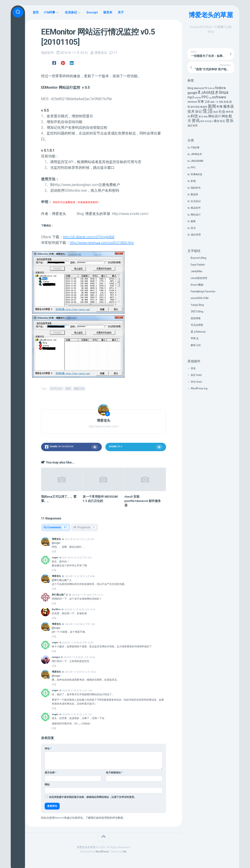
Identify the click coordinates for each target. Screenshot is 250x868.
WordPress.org (199, 388)
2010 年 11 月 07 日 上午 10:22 (80, 672)
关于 (121, 12)
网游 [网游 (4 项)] (206, 117)
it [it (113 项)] (199, 92)
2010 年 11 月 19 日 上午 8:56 (80, 576)
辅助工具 (79, 389)
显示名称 (51, 773)
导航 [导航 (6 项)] (221, 102)
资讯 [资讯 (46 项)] (196, 121)
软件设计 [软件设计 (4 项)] (209, 121)
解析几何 (196, 345)
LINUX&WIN (197, 161)
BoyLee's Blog (198, 258)
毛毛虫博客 (197, 325)
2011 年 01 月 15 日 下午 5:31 (77, 558)
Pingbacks (85, 527)
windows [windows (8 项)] (192, 102)
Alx (125, 852)
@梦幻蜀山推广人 (62, 580)
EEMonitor (56, 389)
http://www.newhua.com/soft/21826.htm (102, 243)
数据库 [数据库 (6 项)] (204, 107)
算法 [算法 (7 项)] (201, 117)
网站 (47, 784)
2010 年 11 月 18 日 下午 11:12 (87, 595)
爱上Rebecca (198, 332)
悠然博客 (196, 318)
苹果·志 (195, 338)
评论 (48, 749)
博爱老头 (101, 53)
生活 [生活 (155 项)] (208, 111)
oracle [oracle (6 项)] (198, 98)
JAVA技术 (196, 154)
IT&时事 (195, 148)
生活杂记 (196, 201)
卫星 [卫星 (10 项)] (207, 102)
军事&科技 (197, 174)
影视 (193, 181)
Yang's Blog (197, 305)
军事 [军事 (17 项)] (201, 102)
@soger (56, 543)
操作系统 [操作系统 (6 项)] (195, 107)
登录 (193, 368)
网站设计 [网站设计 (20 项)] (215, 116)
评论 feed (196, 382)
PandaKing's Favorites (203, 291)
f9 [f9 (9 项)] (206, 88)
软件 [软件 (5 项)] (202, 121)
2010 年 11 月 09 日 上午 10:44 (79, 657)
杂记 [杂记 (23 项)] (199, 111)
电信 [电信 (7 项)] (216, 112)
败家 (193, 221)
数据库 (194, 194)
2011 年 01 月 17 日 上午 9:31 (80, 539)
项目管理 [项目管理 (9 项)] (192, 126)
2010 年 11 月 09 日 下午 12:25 (78, 643)
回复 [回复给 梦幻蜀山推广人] (54, 603)
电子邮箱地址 (114, 773)
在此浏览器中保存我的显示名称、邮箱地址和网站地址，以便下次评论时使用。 (93, 797)
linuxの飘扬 (197, 285)
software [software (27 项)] (219, 97)
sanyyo (56, 657)
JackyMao (197, 271)
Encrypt (92, 12)
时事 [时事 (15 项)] (220, 107)
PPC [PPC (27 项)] (205, 97)
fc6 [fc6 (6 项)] (209, 88)
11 (115, 53)
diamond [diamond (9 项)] (199, 88)
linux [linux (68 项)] (224, 92)
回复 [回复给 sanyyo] (54, 666)
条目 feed (196, 375)
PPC (193, 168)
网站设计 (196, 215)
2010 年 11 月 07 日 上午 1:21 (77, 714)
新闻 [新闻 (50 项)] (212, 106)
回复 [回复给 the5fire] (54, 618)
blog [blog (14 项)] (190, 88)
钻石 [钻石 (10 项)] (222, 121)
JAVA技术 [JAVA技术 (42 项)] (210, 92)
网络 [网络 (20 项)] (225, 116)
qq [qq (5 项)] (210, 98)
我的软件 (196, 188)
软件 (68, 389)
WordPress (102, 852)
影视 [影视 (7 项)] (226, 102)
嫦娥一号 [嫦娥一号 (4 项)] (214, 102)
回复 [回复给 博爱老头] (54, 552)
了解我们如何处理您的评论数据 (104, 818)
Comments (56, 527)
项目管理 (196, 235)
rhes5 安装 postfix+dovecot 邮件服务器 (143, 501)
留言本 (108, 12)
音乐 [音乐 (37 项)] (230, 121)
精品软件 (196, 208)
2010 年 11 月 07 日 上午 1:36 (77, 691)
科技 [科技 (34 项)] (194, 116)
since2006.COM (200, 298)
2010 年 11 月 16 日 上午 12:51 (80, 610)
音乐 (193, 228)
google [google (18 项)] (192, 93)
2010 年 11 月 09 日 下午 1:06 (80, 624)
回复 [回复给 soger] (54, 570)
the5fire (56, 609)
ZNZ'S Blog (197, 312)
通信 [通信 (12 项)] (216, 121)
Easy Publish (198, 265)
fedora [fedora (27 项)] (220, 88)
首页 (36, 12)
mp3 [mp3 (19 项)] (191, 97)
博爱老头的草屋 (211, 15)
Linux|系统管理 (199, 278)
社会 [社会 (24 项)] (222, 111)
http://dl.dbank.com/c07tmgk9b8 (89, 237)
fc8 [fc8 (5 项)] (213, 88)
